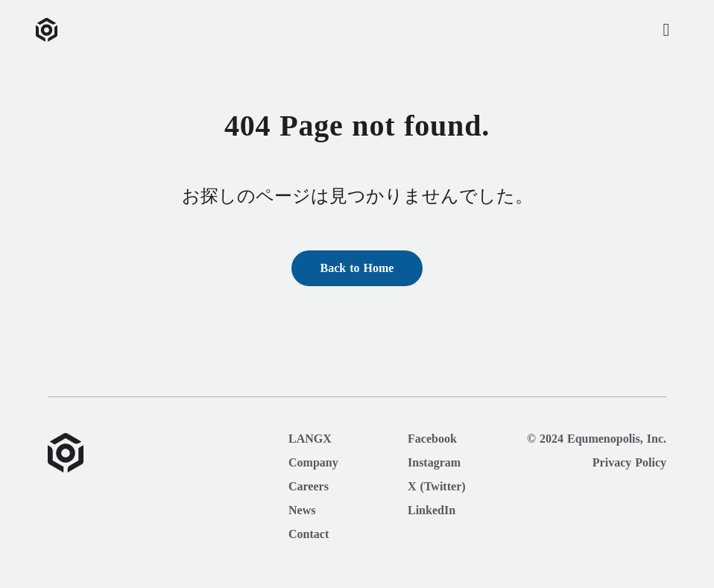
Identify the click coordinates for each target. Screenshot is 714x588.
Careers (309, 487)
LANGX (310, 439)
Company (313, 463)
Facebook (432, 439)
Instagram (434, 463)
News (302, 510)
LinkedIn (432, 510)
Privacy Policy (629, 463)
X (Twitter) (437, 487)
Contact (309, 534)
